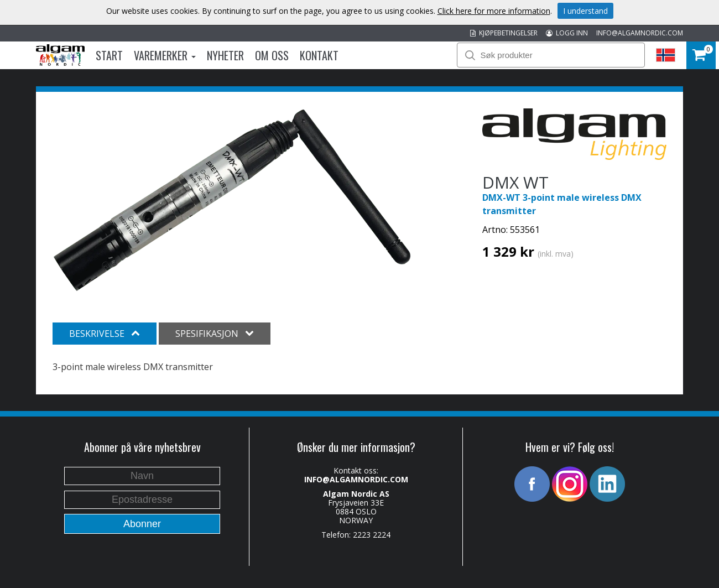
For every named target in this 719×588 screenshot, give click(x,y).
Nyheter (225, 55)
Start (109, 55)
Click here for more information (494, 11)
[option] (232, 201)
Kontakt (319, 55)
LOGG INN (567, 33)
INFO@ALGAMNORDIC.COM (640, 33)
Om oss (272, 55)
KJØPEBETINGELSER (504, 33)
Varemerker (165, 55)
